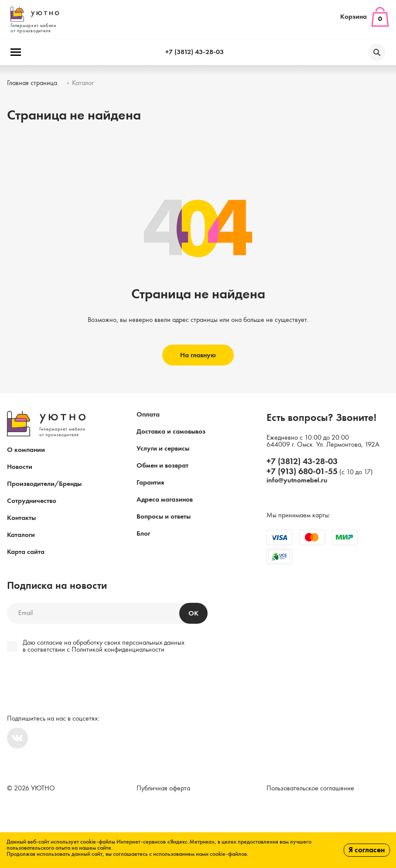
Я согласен (367, 850)
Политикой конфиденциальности (118, 650)
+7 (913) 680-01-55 (302, 472)
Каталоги (21, 535)
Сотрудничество (32, 501)
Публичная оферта (163, 789)
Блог (143, 534)
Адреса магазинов (165, 500)
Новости (20, 467)
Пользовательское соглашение (310, 789)
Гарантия (150, 483)
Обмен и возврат (162, 466)
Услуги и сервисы (163, 449)
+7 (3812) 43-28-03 (195, 52)
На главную (198, 355)
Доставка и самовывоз (171, 432)
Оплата (148, 415)
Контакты (21, 518)
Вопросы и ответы (164, 517)
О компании (26, 450)
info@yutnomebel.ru (297, 481)
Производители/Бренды (44, 484)
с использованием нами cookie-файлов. (199, 854)
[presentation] (67, 685)
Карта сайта (26, 552)
